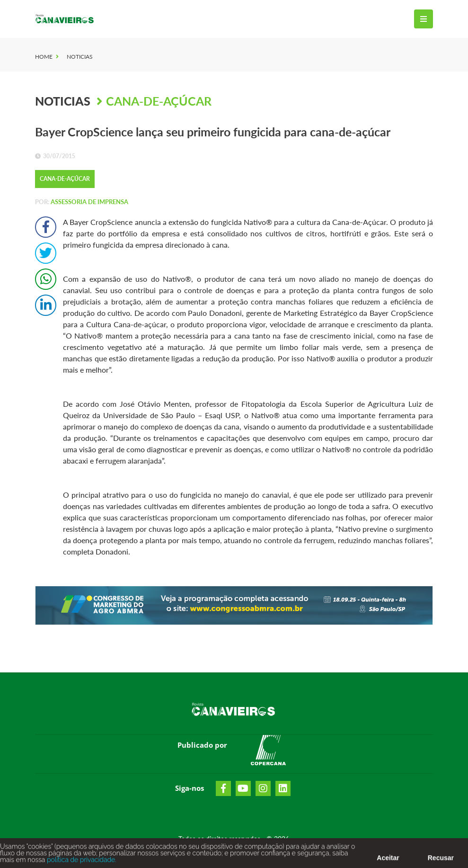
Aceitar (388, 859)
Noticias (80, 57)
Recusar (441, 859)
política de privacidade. (80, 861)
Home (44, 57)
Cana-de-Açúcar (159, 101)
